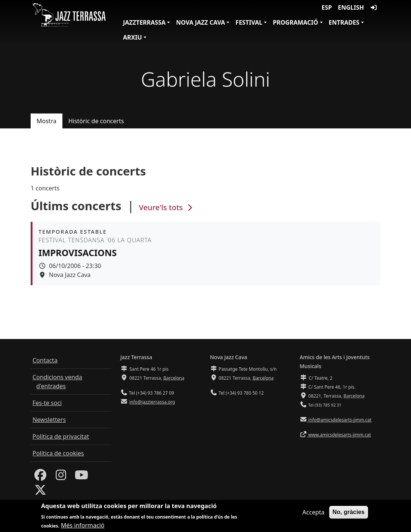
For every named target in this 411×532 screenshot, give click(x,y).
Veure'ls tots (167, 207)
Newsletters (49, 420)
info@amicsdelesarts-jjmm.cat (339, 420)
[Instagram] (61, 477)
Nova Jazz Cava (200, 22)
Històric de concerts (96, 121)
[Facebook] (40, 477)
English (351, 7)
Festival (249, 22)
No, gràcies (349, 512)
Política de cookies (58, 453)
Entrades (344, 22)
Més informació (83, 525)
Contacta (45, 360)
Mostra (47, 121)
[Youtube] (81, 477)
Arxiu (132, 37)
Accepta (313, 512)
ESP (327, 7)
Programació (295, 22)
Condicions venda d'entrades (57, 382)
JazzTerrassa (144, 22)
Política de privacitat (61, 436)
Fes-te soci (47, 403)
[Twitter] (40, 492)
